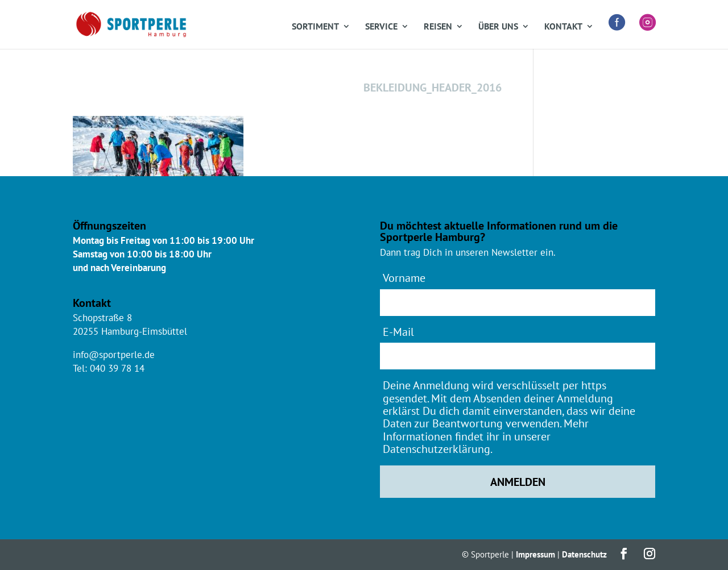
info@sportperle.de (114, 355)
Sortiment (315, 27)
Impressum (535, 554)
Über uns (498, 27)
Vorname (404, 278)
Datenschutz (584, 554)
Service (381, 27)
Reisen (438, 27)
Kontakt (563, 27)
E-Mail (398, 332)
